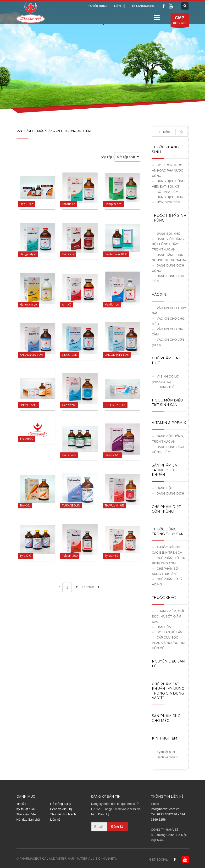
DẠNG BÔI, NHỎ (169, 234)
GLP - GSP (180, 21)
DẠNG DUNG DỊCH (170, 493)
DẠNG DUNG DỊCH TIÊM (168, 279)
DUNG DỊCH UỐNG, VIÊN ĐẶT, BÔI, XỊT (169, 184)
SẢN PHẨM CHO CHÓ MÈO (166, 718)
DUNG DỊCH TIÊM (79, 131)
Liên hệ (55, 820)
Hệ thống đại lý (61, 804)
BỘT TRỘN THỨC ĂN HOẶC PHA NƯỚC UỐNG (168, 170)
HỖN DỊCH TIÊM (169, 202)
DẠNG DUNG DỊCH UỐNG (168, 268)
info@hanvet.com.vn (165, 809)
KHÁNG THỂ (166, 387)
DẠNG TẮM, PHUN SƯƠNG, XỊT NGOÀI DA (169, 258)
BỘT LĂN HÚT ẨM (170, 632)
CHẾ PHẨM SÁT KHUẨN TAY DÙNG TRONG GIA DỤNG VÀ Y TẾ (168, 691)
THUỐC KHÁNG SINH (48, 131)
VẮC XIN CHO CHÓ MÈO (168, 321)
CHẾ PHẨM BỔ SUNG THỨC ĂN (165, 571)
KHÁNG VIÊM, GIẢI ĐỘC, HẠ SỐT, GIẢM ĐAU (168, 616)
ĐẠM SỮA (164, 627)
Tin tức (21, 804)
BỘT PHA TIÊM (167, 192)
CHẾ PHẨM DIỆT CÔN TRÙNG (166, 509)
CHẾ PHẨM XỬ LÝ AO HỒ (167, 582)
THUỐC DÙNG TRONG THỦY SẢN (168, 532)
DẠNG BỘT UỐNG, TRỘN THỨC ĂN (168, 439)
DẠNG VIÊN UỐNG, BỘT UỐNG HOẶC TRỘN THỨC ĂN (168, 244)
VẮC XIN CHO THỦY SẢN (169, 311)
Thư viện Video (27, 814)
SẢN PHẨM (24, 131)
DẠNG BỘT (165, 488)
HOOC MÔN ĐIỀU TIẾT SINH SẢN (167, 403)
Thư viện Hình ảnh (63, 814)
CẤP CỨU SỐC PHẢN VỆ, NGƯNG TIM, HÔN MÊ (169, 643)
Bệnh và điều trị (167, 757)
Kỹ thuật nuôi (166, 752)
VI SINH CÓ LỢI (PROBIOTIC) (166, 379)
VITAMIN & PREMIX (169, 423)
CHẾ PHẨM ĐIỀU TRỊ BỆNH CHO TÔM (169, 561)
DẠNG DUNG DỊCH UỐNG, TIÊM (168, 449)
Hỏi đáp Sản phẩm (29, 820)
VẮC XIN (159, 295)
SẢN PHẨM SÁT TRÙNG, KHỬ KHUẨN (165, 470)
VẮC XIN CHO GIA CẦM (167, 332)
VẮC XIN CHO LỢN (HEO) (168, 342)
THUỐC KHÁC (164, 598)
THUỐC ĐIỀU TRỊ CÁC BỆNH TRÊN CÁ (167, 550)
